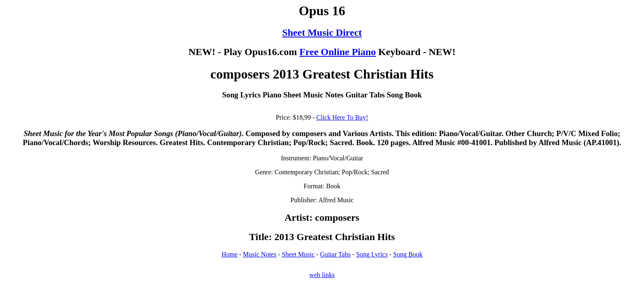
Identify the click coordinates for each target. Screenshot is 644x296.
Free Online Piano (338, 52)
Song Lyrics (372, 254)
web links (322, 275)
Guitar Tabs (335, 254)
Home (229, 254)
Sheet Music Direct (322, 32)
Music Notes (260, 254)
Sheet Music (298, 254)
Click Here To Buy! (342, 117)
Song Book (408, 254)
